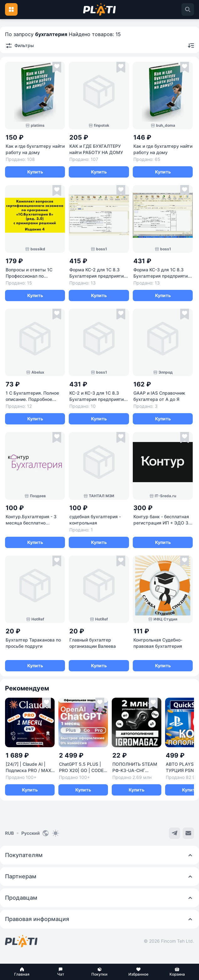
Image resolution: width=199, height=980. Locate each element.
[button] (22, 972)
